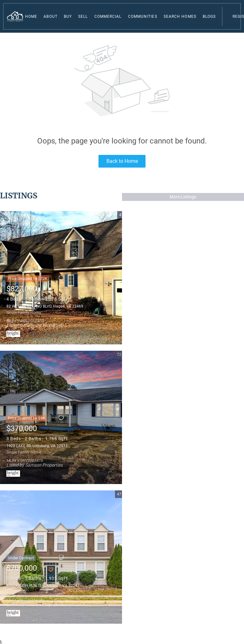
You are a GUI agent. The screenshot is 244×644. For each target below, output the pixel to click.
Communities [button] (143, 17)
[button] (15, 16)
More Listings (183, 197)
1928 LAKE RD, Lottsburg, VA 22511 (37, 446)
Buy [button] (68, 17)
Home (31, 17)
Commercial (108, 17)
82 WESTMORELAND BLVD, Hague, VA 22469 (45, 306)
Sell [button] (83, 17)
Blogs (209, 17)
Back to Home (122, 161)
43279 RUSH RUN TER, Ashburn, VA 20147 (43, 586)
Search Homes (180, 17)
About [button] (51, 17)
